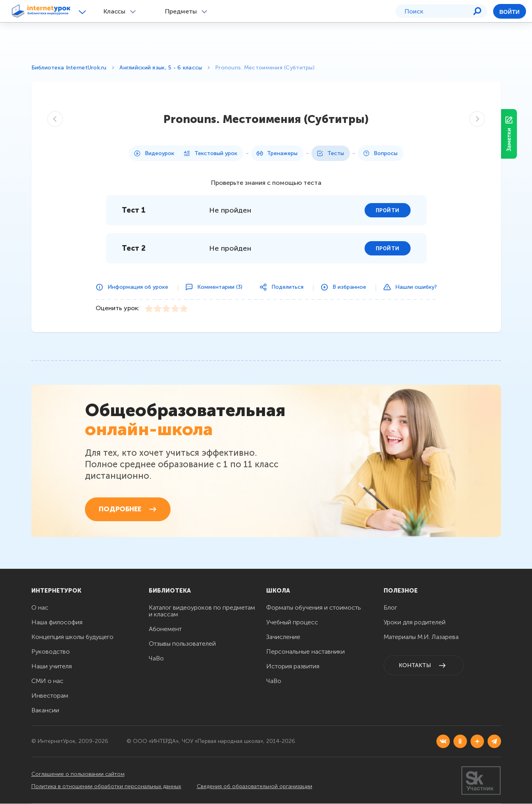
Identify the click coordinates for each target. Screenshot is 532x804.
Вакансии (45, 711)
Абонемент (165, 629)
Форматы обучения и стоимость (314, 608)
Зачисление (283, 637)
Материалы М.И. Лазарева (421, 637)
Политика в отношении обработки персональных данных (107, 787)
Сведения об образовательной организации (255, 787)
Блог (390, 608)
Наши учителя (52, 667)
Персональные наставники (305, 652)
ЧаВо (156, 659)
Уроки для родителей (415, 623)
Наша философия (57, 623)
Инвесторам (50, 696)
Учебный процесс (292, 623)
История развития (293, 667)
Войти (510, 12)
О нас (40, 608)
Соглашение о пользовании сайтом (78, 774)
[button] (84, 12)
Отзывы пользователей (182, 644)
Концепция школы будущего (72, 637)
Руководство (51, 652)
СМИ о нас (47, 681)
